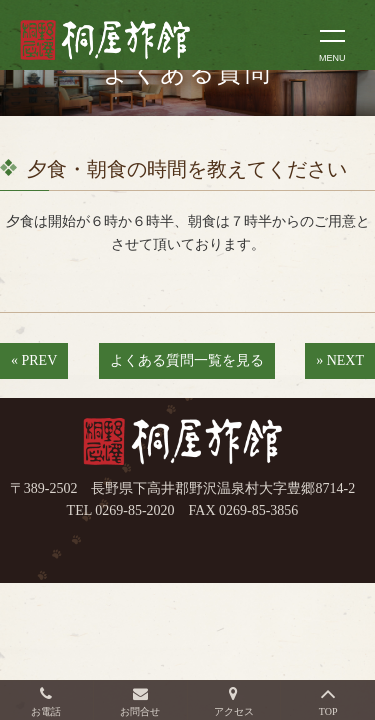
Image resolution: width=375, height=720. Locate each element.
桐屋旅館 (183, 443)
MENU (332, 58)
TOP (328, 711)
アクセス (234, 711)
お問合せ (140, 711)
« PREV (34, 360)
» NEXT (340, 360)
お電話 (46, 711)
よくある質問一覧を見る (187, 360)
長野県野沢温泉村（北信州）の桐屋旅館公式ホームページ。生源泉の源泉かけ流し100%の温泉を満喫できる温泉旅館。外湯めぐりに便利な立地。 (126, 40)
